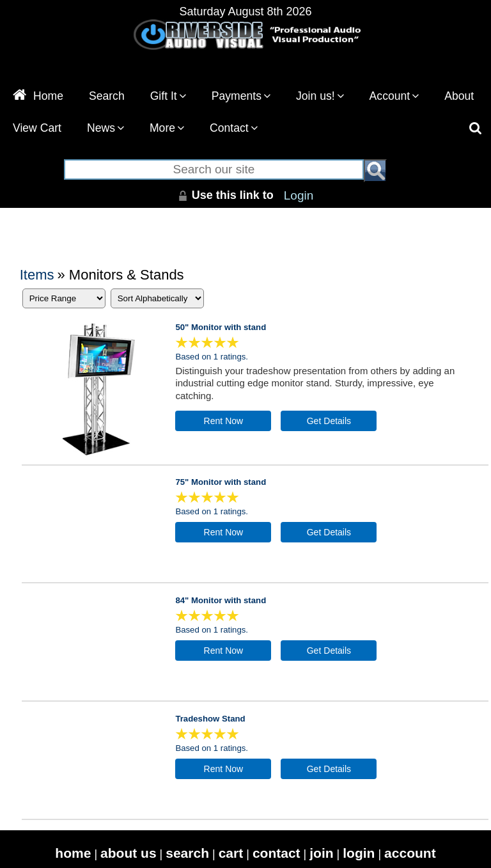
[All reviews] (207, 346)
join (321, 853)
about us (129, 853)
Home (38, 96)
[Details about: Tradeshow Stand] (329, 769)
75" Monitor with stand (221, 482)
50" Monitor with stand (221, 327)
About (459, 96)
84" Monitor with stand (221, 600)
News (105, 128)
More (167, 128)
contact (277, 853)
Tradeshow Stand (210, 719)
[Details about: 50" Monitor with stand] (329, 421)
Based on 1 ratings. (212, 357)
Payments (241, 96)
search (187, 853)
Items (37, 275)
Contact (234, 128)
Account (394, 96)
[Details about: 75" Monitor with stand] (329, 532)
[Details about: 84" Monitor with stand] (329, 651)
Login (299, 195)
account (410, 853)
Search (107, 96)
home (73, 853)
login (359, 853)
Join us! (320, 96)
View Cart (37, 128)
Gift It (168, 96)
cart (231, 853)
